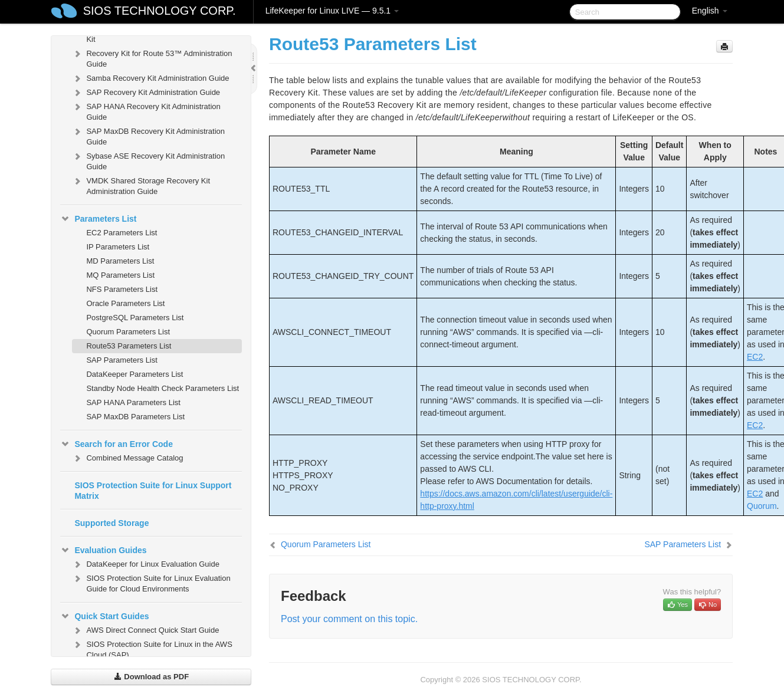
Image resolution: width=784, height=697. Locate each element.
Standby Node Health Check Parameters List (163, 388)
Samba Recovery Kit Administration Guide (150, 78)
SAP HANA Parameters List (133, 402)
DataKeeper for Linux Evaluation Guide (145, 564)
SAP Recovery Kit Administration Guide (146, 93)
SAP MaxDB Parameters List (135, 417)
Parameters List (98, 219)
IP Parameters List (118, 247)
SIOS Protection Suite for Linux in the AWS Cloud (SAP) (152, 648)
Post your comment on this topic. (349, 619)
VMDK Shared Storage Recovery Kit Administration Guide (141, 185)
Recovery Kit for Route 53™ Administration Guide (152, 57)
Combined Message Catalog (127, 458)
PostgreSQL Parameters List (135, 318)
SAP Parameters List (122, 360)
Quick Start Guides (104, 616)
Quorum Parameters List (128, 332)
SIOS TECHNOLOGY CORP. (160, 11)
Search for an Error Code (117, 444)
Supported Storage (111, 523)
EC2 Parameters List (122, 233)
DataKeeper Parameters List (135, 374)
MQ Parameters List (120, 275)
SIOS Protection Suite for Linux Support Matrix (153, 491)
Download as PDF (151, 677)
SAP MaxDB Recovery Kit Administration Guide (148, 135)
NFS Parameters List (122, 289)
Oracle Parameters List (125, 303)
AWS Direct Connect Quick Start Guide (145, 630)
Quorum (762, 506)
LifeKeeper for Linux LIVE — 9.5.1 (332, 11)
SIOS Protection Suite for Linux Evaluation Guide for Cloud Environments (151, 582)
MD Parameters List (120, 261)
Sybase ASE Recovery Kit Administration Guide (148, 160)
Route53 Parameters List (129, 346)
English (710, 11)
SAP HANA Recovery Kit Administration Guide (146, 111)
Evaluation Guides (103, 550)
